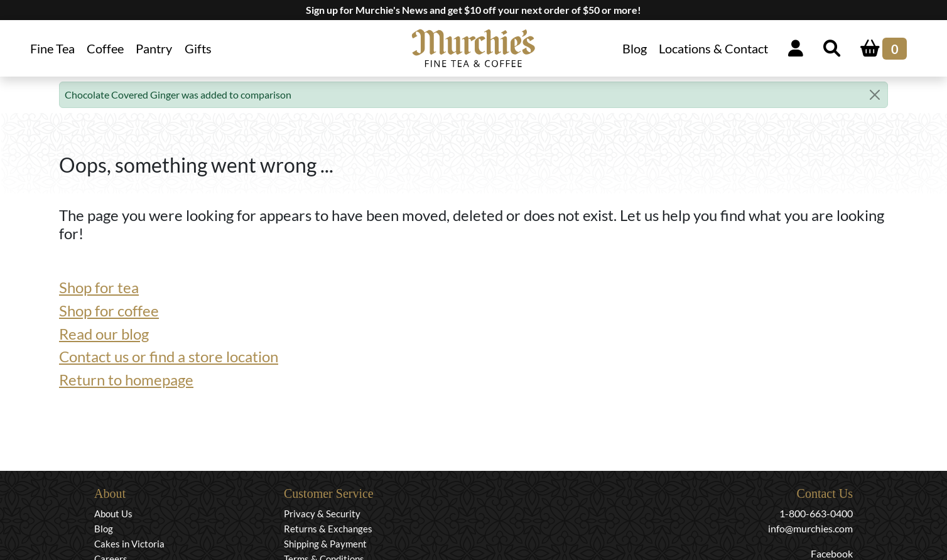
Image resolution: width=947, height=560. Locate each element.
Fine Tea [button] (52, 48)
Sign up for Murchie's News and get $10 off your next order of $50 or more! (473, 10)
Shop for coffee (109, 310)
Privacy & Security (322, 514)
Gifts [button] (198, 48)
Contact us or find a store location (169, 356)
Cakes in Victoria (129, 544)
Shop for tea (99, 287)
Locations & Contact (713, 48)
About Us (113, 514)
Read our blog (104, 334)
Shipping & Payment (325, 544)
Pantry (154, 48)
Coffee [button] (105, 48)
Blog (635, 48)
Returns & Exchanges (328, 529)
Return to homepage (126, 380)
